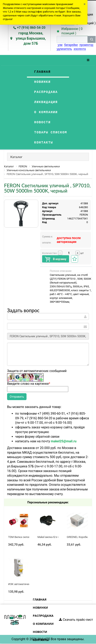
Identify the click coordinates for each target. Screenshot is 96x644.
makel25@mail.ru (64, 441)
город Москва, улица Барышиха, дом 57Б (31, 38)
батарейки (71, 45)
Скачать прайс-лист (76, 620)
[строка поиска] (72, 39)
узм (60, 45)
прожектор (86, 45)
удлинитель (64, 49)
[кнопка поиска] (92, 39)
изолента (80, 49)
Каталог (16, 157)
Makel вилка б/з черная (52, 537)
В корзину (56, 259)
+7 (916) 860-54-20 (31, 28)
